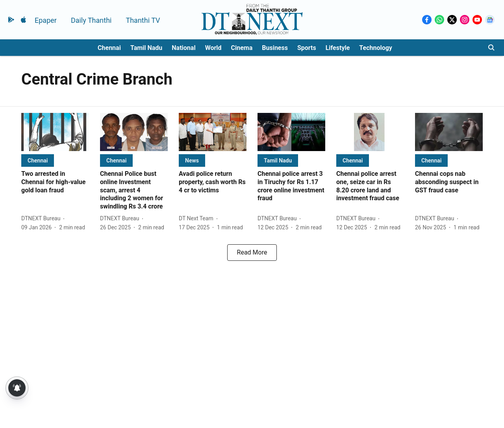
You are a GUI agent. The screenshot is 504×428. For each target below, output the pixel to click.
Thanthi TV (143, 20)
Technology (376, 48)
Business (275, 48)
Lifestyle (338, 48)
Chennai (109, 48)
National (183, 48)
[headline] (55, 182)
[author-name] (42, 219)
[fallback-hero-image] (55, 132)
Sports (307, 48)
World (213, 48)
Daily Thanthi (91, 20)
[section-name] (38, 160)
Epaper (46, 20)
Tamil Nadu (146, 48)
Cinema (242, 48)
